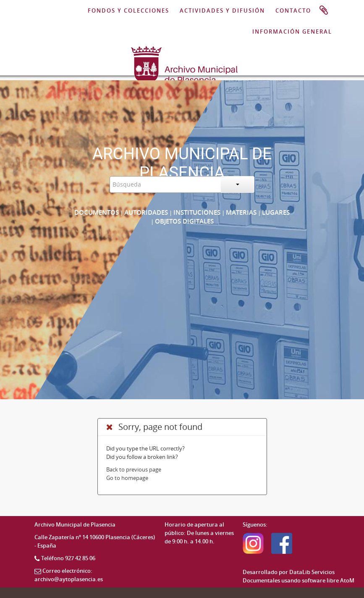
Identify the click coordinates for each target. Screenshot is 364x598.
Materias (241, 212)
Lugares (276, 212)
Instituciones (197, 212)
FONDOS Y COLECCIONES (128, 11)
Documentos (97, 212)
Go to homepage (127, 478)
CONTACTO (293, 11)
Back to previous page (134, 469)
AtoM (347, 580)
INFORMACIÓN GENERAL (292, 32)
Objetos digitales (184, 221)
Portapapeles (324, 11)
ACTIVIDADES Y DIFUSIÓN (222, 11)
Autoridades (146, 212)
